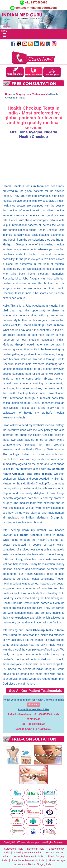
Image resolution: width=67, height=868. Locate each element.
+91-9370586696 (36, 3)
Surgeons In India (14, 849)
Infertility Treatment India (28, 853)
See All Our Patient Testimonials (35, 691)
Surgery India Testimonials (31, 94)
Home (9, 94)
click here (34, 705)
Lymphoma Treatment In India (28, 860)
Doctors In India (36, 849)
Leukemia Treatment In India (28, 856)
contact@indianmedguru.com (36, 8)
